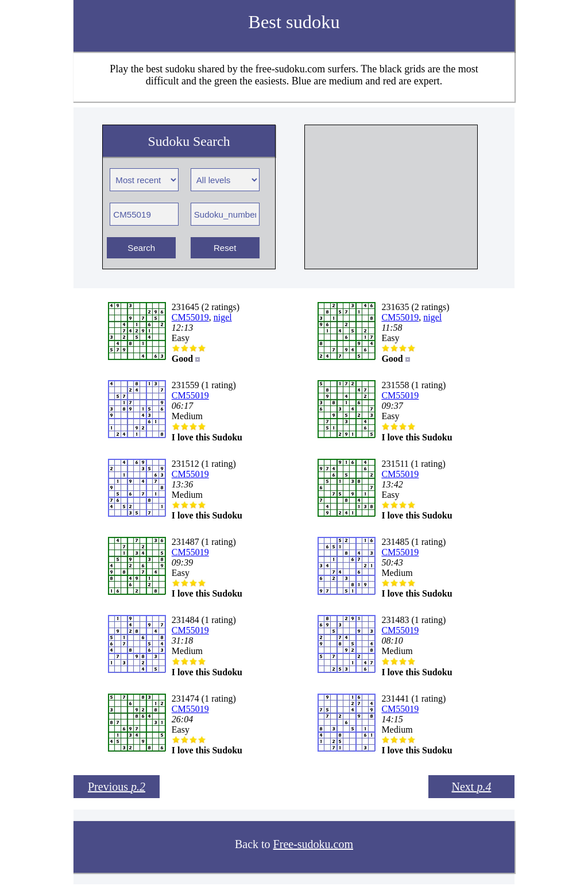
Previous (117, 787)
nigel (223, 317)
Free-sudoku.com (313, 844)
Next (472, 787)
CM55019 (190, 317)
